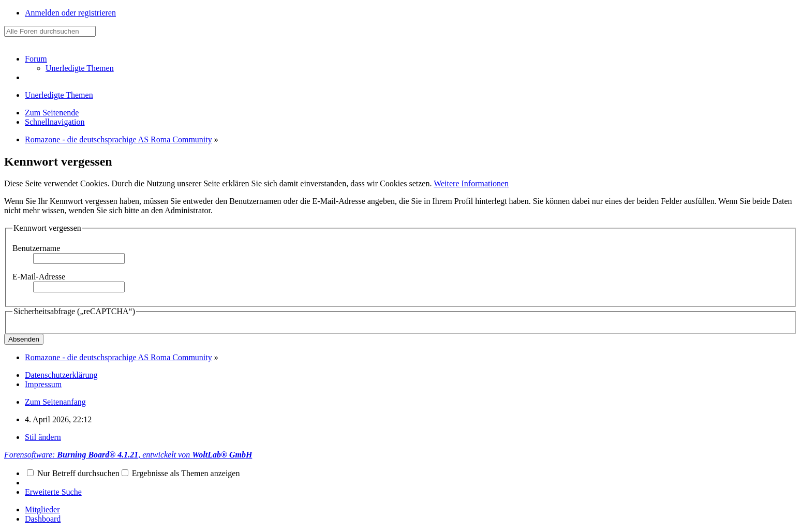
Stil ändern (43, 437)
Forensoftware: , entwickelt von (128, 455)
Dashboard (43, 519)
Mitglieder (42, 509)
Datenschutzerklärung (61, 375)
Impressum (43, 384)
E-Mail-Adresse (39, 277)
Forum (36, 59)
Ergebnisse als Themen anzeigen (181, 473)
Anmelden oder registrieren (70, 13)
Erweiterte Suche (53, 492)
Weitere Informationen (471, 183)
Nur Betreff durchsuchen (73, 473)
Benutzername (36, 248)
